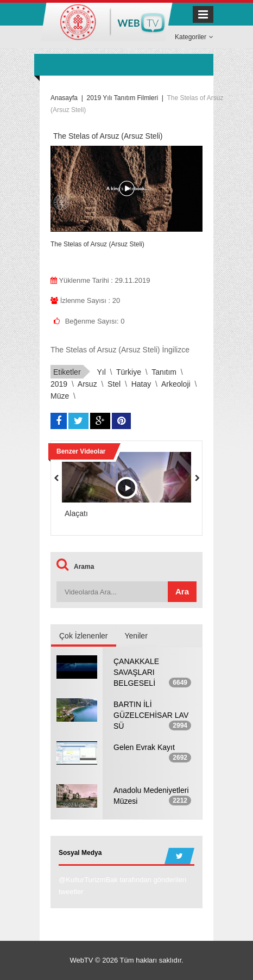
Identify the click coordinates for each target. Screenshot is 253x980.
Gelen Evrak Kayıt (144, 747)
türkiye (129, 372)
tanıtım (164, 372)
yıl (101, 372)
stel (114, 384)
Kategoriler (194, 37)
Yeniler (136, 636)
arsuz (87, 384)
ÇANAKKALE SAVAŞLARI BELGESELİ (136, 672)
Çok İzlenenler (84, 636)
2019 (59, 384)
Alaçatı (76, 513)
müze (60, 396)
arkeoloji (176, 384)
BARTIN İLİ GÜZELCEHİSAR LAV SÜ (151, 715)
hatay (141, 384)
